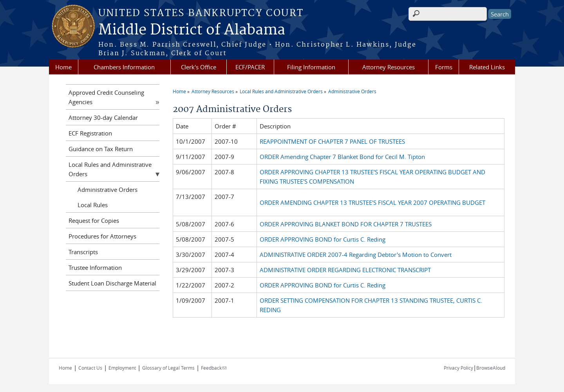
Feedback (214, 368)
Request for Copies (94, 220)
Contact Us (90, 368)
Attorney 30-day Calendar (103, 117)
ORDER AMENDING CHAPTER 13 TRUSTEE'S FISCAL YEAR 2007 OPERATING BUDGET (372, 202)
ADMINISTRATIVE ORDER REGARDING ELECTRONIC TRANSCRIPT (345, 270)
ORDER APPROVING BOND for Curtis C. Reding (323, 239)
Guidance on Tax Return (101, 149)
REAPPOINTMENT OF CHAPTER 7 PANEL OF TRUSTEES (332, 141)
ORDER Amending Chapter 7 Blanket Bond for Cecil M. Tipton (342, 157)
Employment (122, 368)
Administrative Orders (352, 91)
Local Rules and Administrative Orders (281, 91)
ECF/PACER (250, 67)
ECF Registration (90, 133)
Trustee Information (95, 267)
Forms (444, 67)
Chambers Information (124, 67)
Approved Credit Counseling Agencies (106, 97)
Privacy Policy (458, 368)
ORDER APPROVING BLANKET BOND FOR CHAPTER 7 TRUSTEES (346, 224)
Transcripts (83, 252)
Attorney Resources (389, 67)
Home (63, 67)
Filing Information (311, 67)
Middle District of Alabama (192, 30)
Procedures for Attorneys (102, 236)
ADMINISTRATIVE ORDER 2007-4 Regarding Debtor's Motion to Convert (356, 255)
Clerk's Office (199, 67)
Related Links (487, 67)
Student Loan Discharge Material (112, 283)
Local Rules (93, 205)
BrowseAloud (491, 368)
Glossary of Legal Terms (168, 368)
